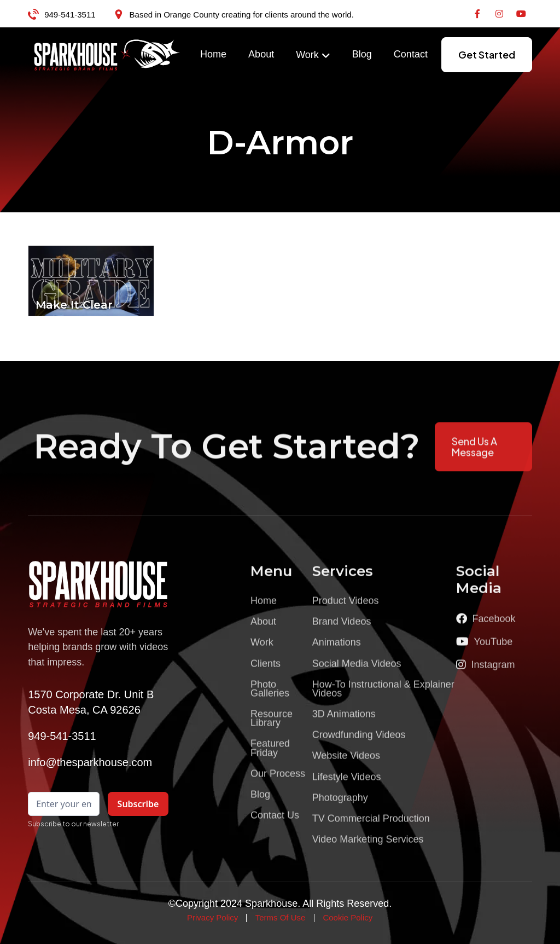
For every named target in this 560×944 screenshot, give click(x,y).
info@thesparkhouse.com (90, 762)
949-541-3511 (70, 15)
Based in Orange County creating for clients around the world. (242, 15)
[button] (313, 55)
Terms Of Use (281, 917)
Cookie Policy (348, 917)
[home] (107, 55)
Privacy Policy (212, 917)
